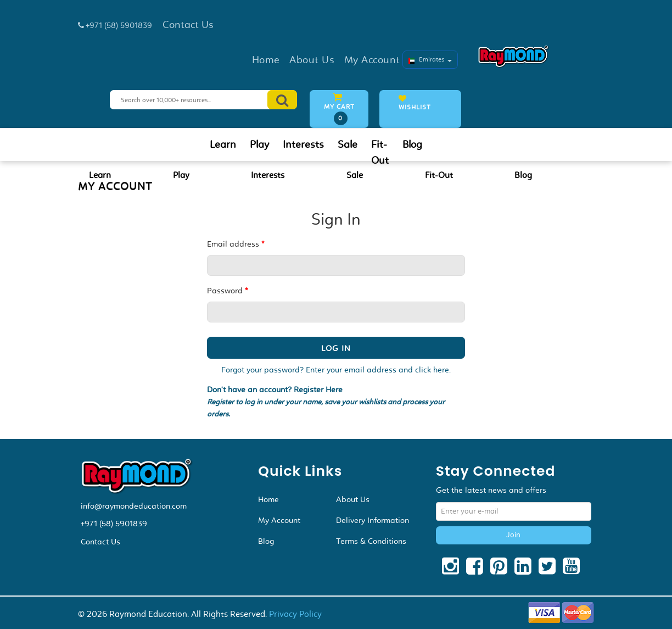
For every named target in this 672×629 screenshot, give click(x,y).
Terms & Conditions (371, 541)
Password (227, 291)
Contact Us (100, 542)
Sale (348, 144)
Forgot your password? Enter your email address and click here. (336, 370)
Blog (412, 144)
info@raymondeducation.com (134, 506)
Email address (236, 244)
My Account (279, 520)
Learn (223, 144)
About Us (353, 499)
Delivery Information (373, 520)
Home (268, 499)
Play (259, 144)
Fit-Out (380, 152)
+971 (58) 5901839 (114, 524)
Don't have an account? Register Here (275, 390)
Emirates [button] (430, 59)
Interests (303, 144)
